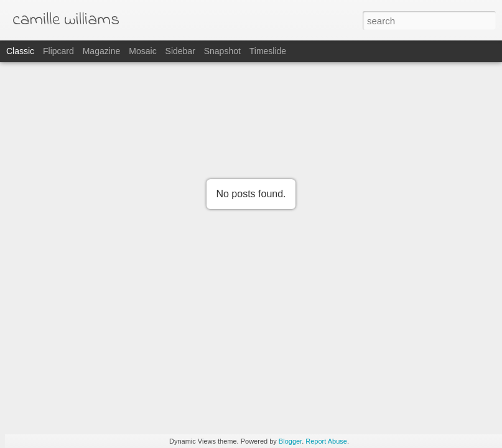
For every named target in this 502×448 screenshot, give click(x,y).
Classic (20, 51)
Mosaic (142, 51)
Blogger (290, 441)
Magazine (102, 51)
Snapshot (222, 51)
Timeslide (268, 51)
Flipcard (58, 51)
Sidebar (180, 51)
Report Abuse (326, 441)
